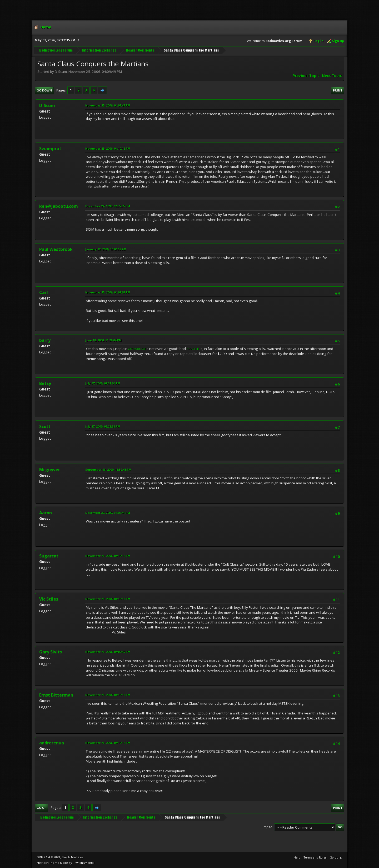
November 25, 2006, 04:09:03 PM (108, 292)
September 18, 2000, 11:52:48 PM (108, 469)
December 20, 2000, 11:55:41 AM (108, 513)
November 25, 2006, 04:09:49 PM (108, 105)
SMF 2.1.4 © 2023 (48, 857)
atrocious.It (137, 349)
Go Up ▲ (336, 857)
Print (338, 90)
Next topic (332, 76)
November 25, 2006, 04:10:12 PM (108, 148)
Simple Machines (72, 857)
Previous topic (306, 76)
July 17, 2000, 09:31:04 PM (103, 383)
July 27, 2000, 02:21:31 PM (103, 426)
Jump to (267, 827)
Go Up (41, 808)
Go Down (44, 90)
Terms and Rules (315, 857)
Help (297, 857)
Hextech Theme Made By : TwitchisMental (66, 863)
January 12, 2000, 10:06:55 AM (106, 249)
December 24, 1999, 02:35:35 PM (108, 206)
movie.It (193, 349)
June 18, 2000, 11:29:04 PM (103, 340)
